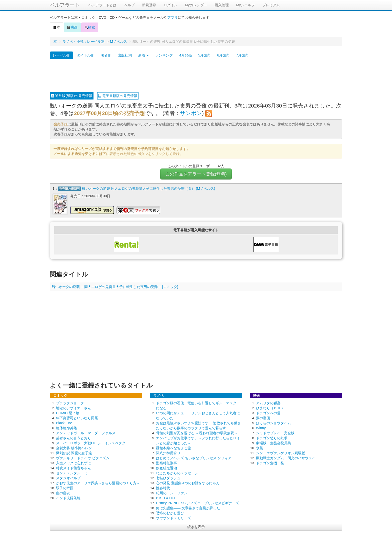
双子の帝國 (65, 487)
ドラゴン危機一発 (270, 462)
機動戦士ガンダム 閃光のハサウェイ (286, 457)
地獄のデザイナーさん (73, 407)
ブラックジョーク (70, 402)
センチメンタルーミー (73, 472)
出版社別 (125, 55)
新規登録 (149, 5)
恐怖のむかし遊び (170, 512)
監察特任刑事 (166, 462)
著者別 (106, 55)
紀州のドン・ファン (172, 492)
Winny (261, 427)
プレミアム (271, 5)
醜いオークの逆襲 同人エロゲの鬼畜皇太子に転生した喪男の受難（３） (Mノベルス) (149, 188)
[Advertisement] (196, 76)
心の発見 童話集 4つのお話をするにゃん (188, 482)
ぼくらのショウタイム (273, 422)
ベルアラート (65, 5)
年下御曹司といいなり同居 (77, 417)
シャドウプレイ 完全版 (275, 432)
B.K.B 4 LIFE (166, 497)
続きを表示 (196, 526)
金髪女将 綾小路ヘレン (74, 447)
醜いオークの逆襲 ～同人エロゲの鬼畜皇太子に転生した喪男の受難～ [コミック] (115, 286)
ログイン (170, 5)
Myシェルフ (246, 5)
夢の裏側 (263, 417)
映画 (72, 27)
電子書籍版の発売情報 (118, 96)
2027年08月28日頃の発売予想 (109, 113)
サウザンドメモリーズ (173, 517)
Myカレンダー (196, 5)
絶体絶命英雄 (66, 427)
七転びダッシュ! (169, 477)
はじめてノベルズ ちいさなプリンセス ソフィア (194, 457)
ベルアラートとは (102, 5)
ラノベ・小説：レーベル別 (83, 41)
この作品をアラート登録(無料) (196, 174)
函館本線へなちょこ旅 (173, 447)
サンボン (191, 113)
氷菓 (259, 447)
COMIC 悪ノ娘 (68, 412)
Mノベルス (118, 41)
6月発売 (223, 55)
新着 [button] (143, 55)
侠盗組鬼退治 (166, 467)
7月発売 (242, 55)
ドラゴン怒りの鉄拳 (272, 437)
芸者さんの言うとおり (73, 437)
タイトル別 (85, 55)
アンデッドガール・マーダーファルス (86, 432)
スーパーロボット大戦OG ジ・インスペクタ (91, 442)
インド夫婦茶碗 (68, 497)
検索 (90, 27)
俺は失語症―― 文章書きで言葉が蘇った (188, 507)
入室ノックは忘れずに (73, 462)
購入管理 (222, 5)
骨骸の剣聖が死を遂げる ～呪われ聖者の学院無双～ (197, 432)
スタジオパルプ (68, 477)
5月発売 (204, 55)
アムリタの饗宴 (268, 402)
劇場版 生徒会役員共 (273, 442)
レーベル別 (61, 55)
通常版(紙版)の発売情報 (72, 96)
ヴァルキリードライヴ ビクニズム (83, 457)
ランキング (164, 55)
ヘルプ (129, 5)
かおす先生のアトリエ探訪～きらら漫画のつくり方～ (98, 482)
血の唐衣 (63, 492)
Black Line (64, 422)
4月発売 (185, 55)
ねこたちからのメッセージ (177, 472)
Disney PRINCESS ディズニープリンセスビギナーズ (197, 502)
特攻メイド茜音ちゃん (73, 467)
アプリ (172, 17)
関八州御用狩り (168, 452)
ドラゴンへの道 (268, 412)
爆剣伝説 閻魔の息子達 (74, 452)
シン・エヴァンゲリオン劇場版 (280, 452)
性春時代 (163, 487)
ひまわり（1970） (270, 407)
